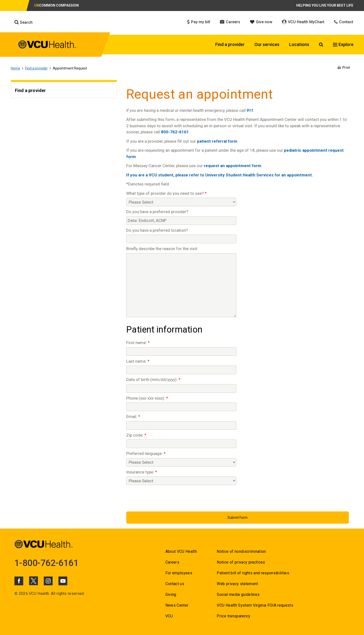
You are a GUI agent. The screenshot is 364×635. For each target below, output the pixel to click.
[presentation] (163, 497)
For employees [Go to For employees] (179, 573)
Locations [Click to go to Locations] (299, 44)
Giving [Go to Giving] (171, 595)
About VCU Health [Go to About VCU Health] (181, 551)
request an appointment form (233, 166)
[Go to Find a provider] (64, 91)
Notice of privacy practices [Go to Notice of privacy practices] (241, 562)
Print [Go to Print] (344, 68)
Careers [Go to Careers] (172, 562)
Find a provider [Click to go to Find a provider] (230, 44)
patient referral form (217, 141)
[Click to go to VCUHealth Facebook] (19, 581)
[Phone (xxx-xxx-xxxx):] (181, 407)
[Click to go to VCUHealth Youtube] (63, 581)
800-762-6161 (175, 132)
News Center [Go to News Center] (177, 605)
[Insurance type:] (181, 481)
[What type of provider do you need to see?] (181, 202)
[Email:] (181, 425)
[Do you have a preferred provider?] (181, 221)
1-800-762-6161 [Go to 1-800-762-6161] (46, 563)
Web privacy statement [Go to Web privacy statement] (237, 584)
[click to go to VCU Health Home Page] (47, 45)
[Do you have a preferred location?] (181, 239)
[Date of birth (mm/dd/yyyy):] (181, 388)
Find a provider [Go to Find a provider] (36, 68)
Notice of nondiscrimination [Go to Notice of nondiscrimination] (241, 551)
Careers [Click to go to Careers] (230, 22)
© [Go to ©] (16, 594)
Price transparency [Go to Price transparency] (233, 616)
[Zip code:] (181, 444)
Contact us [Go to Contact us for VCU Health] (175, 584)
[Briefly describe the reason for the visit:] (181, 285)
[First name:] (181, 352)
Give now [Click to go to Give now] (261, 22)
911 (250, 110)
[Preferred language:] (181, 462)
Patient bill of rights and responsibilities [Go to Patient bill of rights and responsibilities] (253, 573)
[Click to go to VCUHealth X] (34, 581)
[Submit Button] (238, 518)
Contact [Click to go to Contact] (344, 22)
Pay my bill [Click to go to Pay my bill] (199, 22)
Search (23, 22)
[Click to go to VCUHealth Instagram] (48, 581)
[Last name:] (181, 370)
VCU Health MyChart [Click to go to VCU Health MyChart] (303, 22)
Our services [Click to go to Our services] (267, 44)
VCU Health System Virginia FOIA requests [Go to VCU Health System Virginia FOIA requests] (255, 605)
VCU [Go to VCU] (169, 616)
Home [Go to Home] (15, 68)
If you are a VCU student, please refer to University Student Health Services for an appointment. (220, 175)
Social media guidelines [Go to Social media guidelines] (238, 595)
